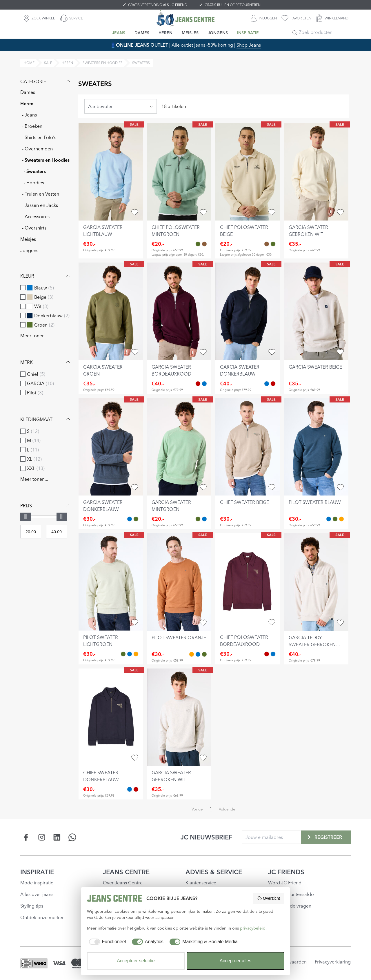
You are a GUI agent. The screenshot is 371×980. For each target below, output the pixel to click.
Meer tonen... (34, 336)
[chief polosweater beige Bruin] (204, 244)
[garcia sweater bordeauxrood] (179, 311)
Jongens (29, 250)
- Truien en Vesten (41, 194)
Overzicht (269, 898)
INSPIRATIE (37, 872)
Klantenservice (201, 883)
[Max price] (57, 532)
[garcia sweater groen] (111, 311)
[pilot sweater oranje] (179, 582)
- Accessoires (36, 216)
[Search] (295, 33)
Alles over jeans (37, 894)
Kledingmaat (46, 419)
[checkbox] (23, 288)
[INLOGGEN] (264, 18)
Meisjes (28, 239)
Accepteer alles (235, 961)
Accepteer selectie (136, 961)
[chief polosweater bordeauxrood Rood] (267, 654)
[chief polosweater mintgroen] (179, 172)
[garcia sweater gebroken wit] (316, 172)
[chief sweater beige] (248, 447)
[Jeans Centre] (185, 18)
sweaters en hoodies (103, 63)
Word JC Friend (285, 883)
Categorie (46, 81)
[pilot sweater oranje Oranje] (341, 519)
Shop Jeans (249, 45)
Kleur (46, 276)
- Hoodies (34, 183)
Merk (46, 362)
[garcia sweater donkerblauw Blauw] (204, 384)
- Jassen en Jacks (40, 205)
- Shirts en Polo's (39, 137)
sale (48, 63)
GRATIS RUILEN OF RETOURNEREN (233, 5)
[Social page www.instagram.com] (42, 837)
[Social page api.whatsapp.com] (72, 837)
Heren (27, 103)
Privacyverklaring (333, 962)
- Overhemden (37, 149)
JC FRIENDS (286, 872)
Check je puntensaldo (291, 894)
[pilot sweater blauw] (316, 447)
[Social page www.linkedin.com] (57, 837)
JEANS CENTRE (126, 872)
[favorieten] (296, 18)
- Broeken (32, 126)
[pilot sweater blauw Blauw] (329, 519)
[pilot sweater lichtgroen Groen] (335, 519)
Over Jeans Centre (123, 883)
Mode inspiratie (37, 883)
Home (29, 63)
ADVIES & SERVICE (214, 872)
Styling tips (32, 906)
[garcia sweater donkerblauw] (248, 311)
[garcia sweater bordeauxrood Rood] (198, 384)
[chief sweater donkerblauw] (111, 717)
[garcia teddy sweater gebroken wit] (316, 582)
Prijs (46, 506)
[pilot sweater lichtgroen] (111, 582)
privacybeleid (253, 928)
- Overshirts (34, 228)
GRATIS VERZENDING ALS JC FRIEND (158, 5)
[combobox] (121, 106)
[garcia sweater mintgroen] (179, 447)
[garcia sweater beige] (316, 311)
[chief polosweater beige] (248, 172)
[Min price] (31, 532)
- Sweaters (35, 171)
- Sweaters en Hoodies (46, 160)
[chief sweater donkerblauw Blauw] (273, 654)
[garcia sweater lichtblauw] (111, 172)
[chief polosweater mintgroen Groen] (198, 244)
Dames (28, 92)
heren (67, 63)
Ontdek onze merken (42, 917)
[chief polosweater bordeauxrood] (248, 582)
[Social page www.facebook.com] (26, 837)
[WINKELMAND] (332, 18)
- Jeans (29, 115)
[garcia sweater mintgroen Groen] (136, 519)
